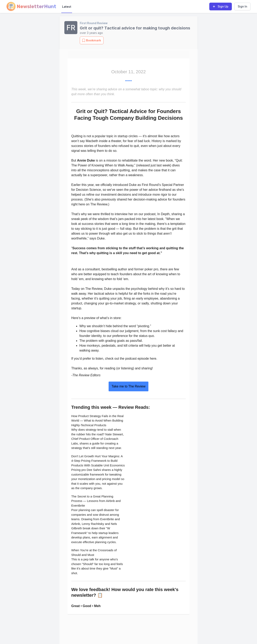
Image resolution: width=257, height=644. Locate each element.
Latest (67, 7)
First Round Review (94, 23)
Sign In (242, 6)
